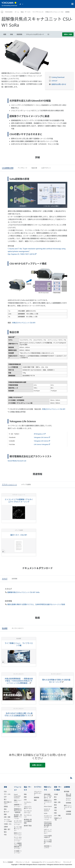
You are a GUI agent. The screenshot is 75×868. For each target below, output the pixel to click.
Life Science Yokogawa (42, 444)
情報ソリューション (18, 801)
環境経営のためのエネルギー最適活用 (18, 811)
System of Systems (47, 810)
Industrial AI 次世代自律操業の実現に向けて (48, 824)
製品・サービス (26, 12)
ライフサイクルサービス (28, 812)
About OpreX (48, 806)
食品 (5, 809)
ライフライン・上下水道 (8, 820)
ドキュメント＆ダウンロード (38, 793)
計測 (25, 800)
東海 (55, 805)
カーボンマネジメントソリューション (18, 823)
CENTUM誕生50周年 (48, 837)
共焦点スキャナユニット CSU (54, 12)
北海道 (56, 794)
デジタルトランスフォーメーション (48, 818)
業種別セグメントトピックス (48, 802)
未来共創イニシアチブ (48, 847)
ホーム (17, 12)
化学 (5, 797)
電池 (5, 832)
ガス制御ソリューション (18, 852)
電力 (5, 799)
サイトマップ (67, 862)
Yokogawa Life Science (42, 437)
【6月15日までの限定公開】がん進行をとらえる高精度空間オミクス (19, 714)
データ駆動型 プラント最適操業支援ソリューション (18, 846)
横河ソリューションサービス (68, 807)
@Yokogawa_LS (40, 434)
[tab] (8, 168)
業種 (5, 787)
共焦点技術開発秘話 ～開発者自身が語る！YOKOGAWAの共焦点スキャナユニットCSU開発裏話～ (19, 681)
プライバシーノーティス (22, 862)
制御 (25, 797)
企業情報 (67, 787)
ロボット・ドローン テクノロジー (48, 831)
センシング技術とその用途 (48, 841)
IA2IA (46, 813)
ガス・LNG (7, 794)
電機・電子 (7, 829)
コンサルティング (28, 803)
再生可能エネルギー (8, 803)
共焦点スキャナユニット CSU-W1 (24, 323)
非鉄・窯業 (7, 817)
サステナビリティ (68, 799)
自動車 (6, 827)
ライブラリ (38, 787)
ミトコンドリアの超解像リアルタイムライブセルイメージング (19, 501)
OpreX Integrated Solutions (17, 796)
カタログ (54, 81)
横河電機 (67, 792)
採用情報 (68, 803)
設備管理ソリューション (18, 805)
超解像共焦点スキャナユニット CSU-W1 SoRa (23, 592)
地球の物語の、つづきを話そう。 (48, 796)
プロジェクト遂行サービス (28, 807)
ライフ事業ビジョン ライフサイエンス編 (19, 644)
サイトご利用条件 (8, 862)
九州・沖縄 (57, 816)
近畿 (55, 808)
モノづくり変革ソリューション (18, 829)
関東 (55, 800)
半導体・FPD (8, 824)
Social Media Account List (17, 461)
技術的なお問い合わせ (59, 84)
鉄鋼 (5, 814)
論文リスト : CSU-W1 (19, 535)
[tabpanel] (37, 56)
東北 (55, 797)
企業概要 (68, 811)
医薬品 (6, 806)
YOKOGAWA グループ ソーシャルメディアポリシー (46, 862)
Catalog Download (58, 77)
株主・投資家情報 (68, 795)
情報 (25, 794)
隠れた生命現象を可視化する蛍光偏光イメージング (56, 681)
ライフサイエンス (38, 12)
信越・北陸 (57, 802)
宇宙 (5, 835)
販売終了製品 (28, 826)
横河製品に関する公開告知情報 (28, 821)
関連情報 (37, 797)
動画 (35, 800)
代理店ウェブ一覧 (58, 819)
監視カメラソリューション (18, 834)
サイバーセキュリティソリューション (18, 839)
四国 (55, 813)
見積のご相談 (68, 34)
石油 (5, 792)
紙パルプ (6, 812)
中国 (55, 810)
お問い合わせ (37, 765)
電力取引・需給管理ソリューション (18, 817)
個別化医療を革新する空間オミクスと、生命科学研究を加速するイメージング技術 (36, 604)
